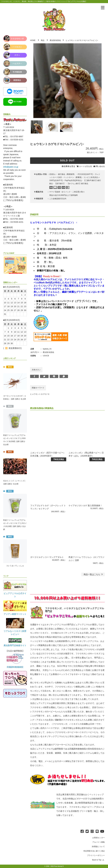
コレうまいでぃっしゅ (15, 566)
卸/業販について (98, 847)
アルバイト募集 (99, 842)
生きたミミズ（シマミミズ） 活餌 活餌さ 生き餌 (15, 482)
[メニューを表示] (103, 8)
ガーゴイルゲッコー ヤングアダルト (47, 557)
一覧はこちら (93, 574)
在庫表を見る (69, 166)
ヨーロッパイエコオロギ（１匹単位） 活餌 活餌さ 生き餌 (15, 397)
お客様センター (99, 838)
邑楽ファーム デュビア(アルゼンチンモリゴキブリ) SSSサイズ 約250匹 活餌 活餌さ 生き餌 (14, 440)
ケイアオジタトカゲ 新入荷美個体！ (85, 506)
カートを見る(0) (85, 166)
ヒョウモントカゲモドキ (40, 394)
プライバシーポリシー (96, 855)
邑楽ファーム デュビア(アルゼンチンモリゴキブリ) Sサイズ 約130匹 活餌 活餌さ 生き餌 (15, 525)
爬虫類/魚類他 (55, 40)
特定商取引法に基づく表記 (94, 851)
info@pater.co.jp (11, 167)
